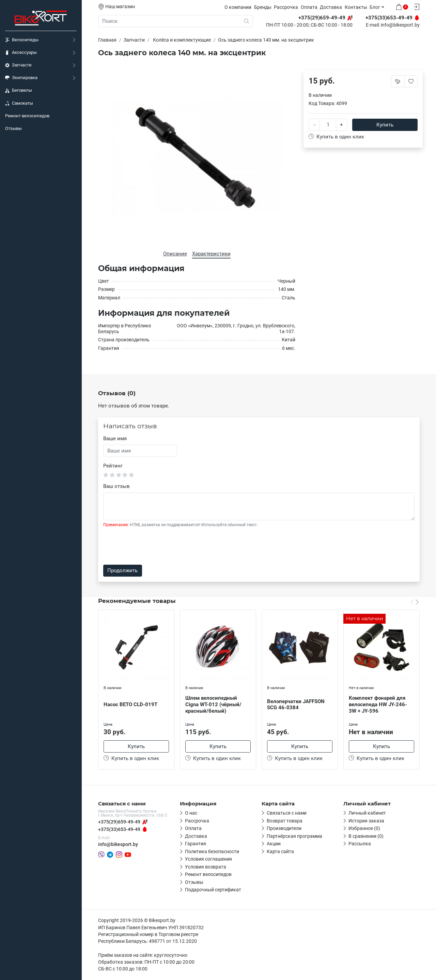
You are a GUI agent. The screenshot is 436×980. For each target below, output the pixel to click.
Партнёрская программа (294, 836)
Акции (274, 844)
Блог (375, 7)
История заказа (366, 821)
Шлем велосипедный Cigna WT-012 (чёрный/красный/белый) (213, 704)
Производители (284, 828)
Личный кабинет (367, 813)
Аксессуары (21, 53)
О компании (238, 7)
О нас (191, 813)
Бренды (263, 7)
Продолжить (122, 570)
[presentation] (155, 546)
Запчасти (18, 65)
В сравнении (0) (366, 836)
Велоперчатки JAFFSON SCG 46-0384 (296, 705)
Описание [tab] (175, 254)
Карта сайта (280, 851)
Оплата (309, 7)
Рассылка (360, 844)
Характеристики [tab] (211, 254)
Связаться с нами (287, 813)
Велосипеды (22, 40)
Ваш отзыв (116, 486)
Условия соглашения (208, 859)
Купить (385, 125)
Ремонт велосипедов (27, 116)
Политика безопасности (212, 851)
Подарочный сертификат (213, 890)
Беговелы (19, 90)
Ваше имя (115, 439)
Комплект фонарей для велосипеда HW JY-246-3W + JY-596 (378, 704)
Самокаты (19, 103)
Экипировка (21, 78)
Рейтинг (113, 466)
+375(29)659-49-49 (119, 822)
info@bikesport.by (400, 25)
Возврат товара (285, 821)
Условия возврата (206, 867)
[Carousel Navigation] (415, 602)
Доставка (331, 7)
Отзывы (13, 128)
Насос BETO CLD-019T (130, 704)
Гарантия (196, 844)
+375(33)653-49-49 (119, 829)
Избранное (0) (364, 828)
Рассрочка (286, 7)
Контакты (356, 7)
